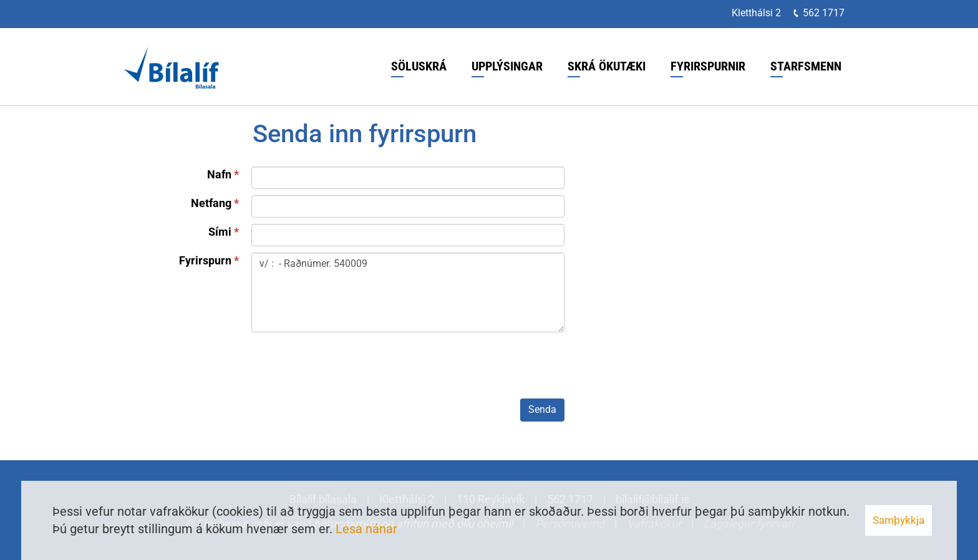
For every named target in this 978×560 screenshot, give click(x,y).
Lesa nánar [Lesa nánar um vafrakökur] (366, 529)
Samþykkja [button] (898, 520)
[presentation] (346, 368)
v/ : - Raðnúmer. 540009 (408, 292)
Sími (220, 232)
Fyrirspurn (205, 260)
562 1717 (824, 13)
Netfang (211, 203)
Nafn (219, 174)
